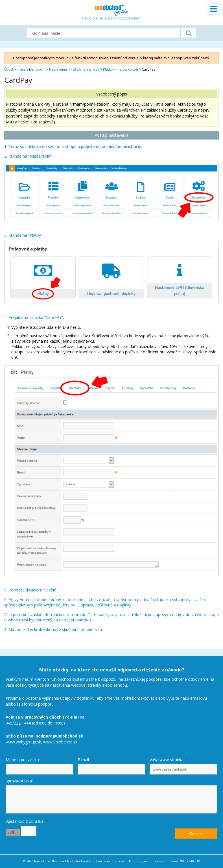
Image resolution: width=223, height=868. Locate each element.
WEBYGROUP (190, 861)
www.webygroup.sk (23, 742)
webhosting (153, 861)
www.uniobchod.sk (60, 742)
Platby (108, 69)
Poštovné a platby (85, 69)
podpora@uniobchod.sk (59, 736)
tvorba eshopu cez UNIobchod (119, 861)
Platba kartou (127, 69)
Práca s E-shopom (31, 69)
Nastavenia (58, 69)
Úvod (9, 69)
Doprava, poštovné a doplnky (104, 605)
